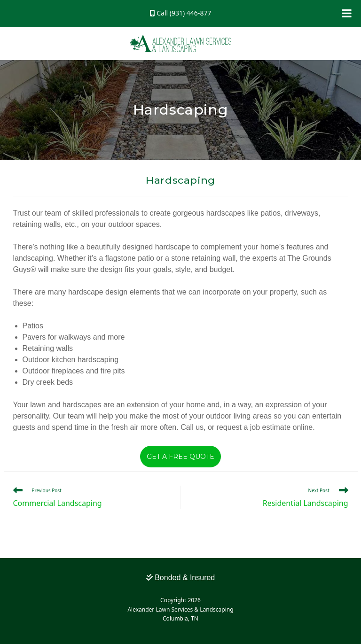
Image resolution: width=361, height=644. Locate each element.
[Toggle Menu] (347, 13)
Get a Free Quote (180, 457)
